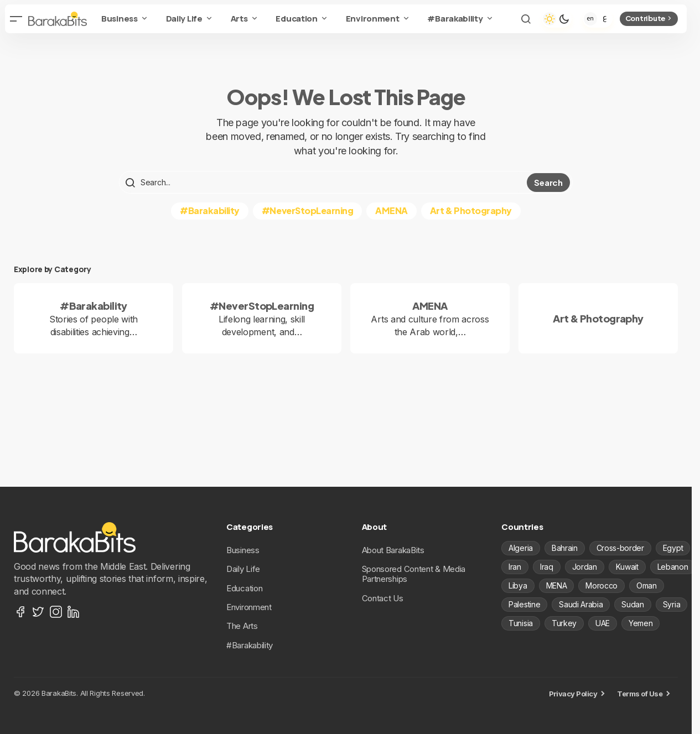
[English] (590, 19)
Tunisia (521, 623)
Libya (518, 585)
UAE (603, 623)
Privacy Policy (573, 694)
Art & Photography (471, 210)
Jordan (585, 567)
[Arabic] (605, 19)
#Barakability (210, 210)
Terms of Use (640, 694)
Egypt (673, 548)
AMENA (392, 210)
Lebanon (673, 567)
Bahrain (565, 548)
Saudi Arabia (581, 604)
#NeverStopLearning (307, 210)
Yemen (641, 623)
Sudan (632, 604)
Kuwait (627, 567)
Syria (672, 604)
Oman (647, 585)
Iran (515, 567)
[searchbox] (324, 183)
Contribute (649, 18)
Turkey (564, 623)
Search (548, 182)
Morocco (602, 585)
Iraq (547, 567)
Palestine (524, 604)
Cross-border (620, 548)
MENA (557, 585)
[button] (16, 19)
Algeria (521, 548)
